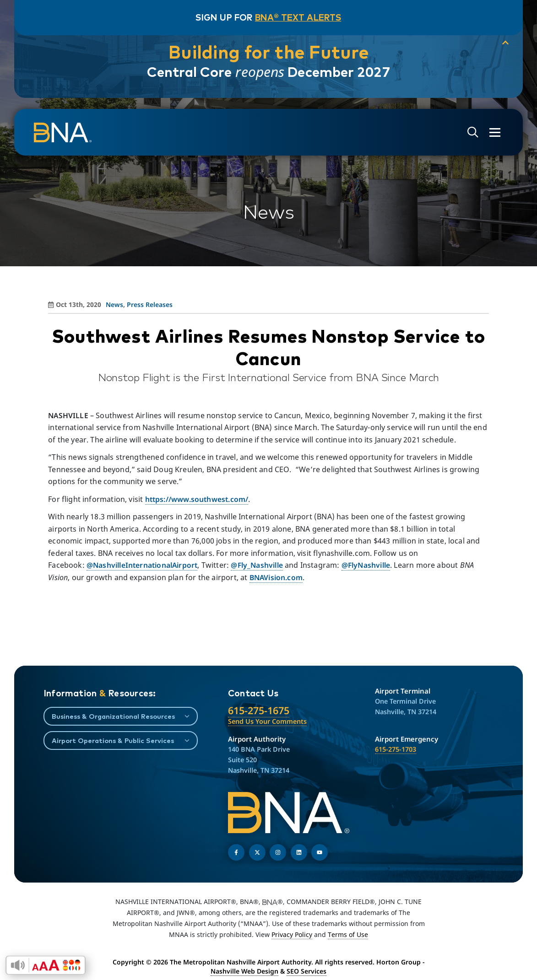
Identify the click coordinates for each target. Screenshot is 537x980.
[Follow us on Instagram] (278, 852)
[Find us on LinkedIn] (299, 852)
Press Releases (150, 304)
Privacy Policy (292, 934)
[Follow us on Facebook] (236, 852)
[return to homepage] (63, 133)
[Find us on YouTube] (320, 852)
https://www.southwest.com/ (197, 499)
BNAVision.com (276, 577)
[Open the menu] (495, 132)
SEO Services (306, 971)
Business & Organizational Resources (113, 716)
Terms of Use (348, 934)
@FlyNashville (366, 565)
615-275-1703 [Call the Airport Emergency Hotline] (396, 749)
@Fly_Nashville (257, 565)
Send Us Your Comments (267, 721)
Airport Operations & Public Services (113, 740)
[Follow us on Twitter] (257, 852)
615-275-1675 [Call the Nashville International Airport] (259, 710)
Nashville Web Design (244, 971)
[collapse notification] (505, 43)
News (114, 304)
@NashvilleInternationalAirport (142, 565)
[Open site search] (473, 132)
